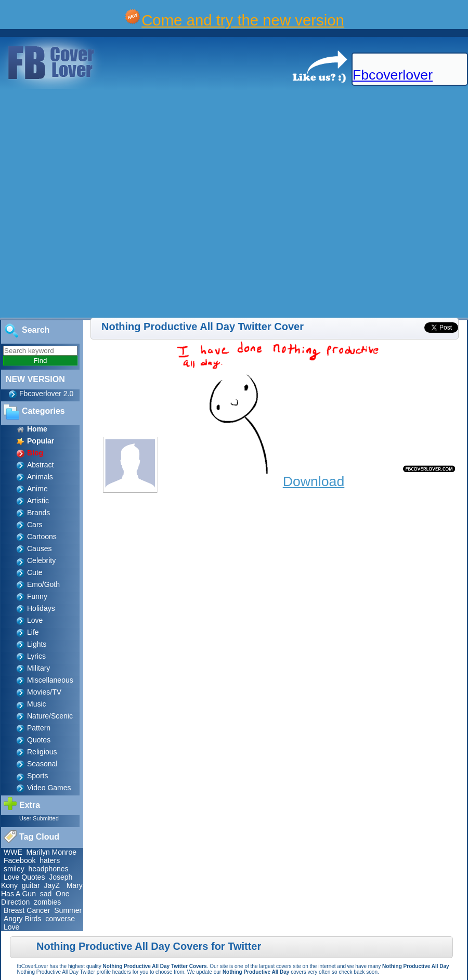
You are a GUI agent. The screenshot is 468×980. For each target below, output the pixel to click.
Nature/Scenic (50, 716)
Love (35, 620)
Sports (37, 776)
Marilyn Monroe (51, 852)
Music (37, 704)
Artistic (38, 501)
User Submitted (39, 818)
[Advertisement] (114, 204)
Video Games (49, 788)
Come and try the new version (243, 20)
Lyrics (36, 656)
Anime (37, 489)
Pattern (39, 728)
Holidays (41, 608)
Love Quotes (24, 877)
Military (38, 668)
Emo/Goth (43, 584)
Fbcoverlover (393, 75)
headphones (48, 869)
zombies (47, 902)
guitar (31, 885)
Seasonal (42, 764)
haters (50, 860)
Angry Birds (22, 919)
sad (46, 894)
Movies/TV (44, 692)
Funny (37, 596)
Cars (35, 525)
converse (60, 919)
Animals (40, 477)
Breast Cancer (27, 910)
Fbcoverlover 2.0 (46, 394)
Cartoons (42, 537)
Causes (39, 548)
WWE (13, 852)
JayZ (52, 885)
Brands (38, 513)
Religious (42, 752)
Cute (35, 572)
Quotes (39, 740)
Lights (37, 644)
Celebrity (41, 560)
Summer (68, 910)
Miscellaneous (50, 680)
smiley (14, 869)
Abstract (40, 465)
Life (33, 632)
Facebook (19, 860)
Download (314, 481)
